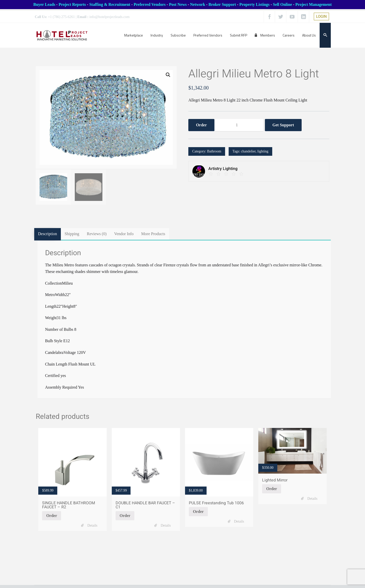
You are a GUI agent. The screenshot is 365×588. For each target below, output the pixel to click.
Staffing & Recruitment (110, 4)
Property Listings (254, 4)
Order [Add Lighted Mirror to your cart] (272, 488)
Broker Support (222, 4)
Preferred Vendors (150, 4)
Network (198, 4)
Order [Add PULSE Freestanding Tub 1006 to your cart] (198, 511)
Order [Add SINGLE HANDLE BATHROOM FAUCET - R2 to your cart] (52, 515)
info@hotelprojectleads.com (110, 17)
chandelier (248, 152)
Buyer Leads (44, 4)
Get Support (283, 125)
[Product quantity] (239, 126)
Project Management (313, 4)
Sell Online (282, 4)
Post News (178, 4)
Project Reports (72, 4)
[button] (168, 75)
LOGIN (321, 16)
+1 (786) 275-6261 (61, 17)
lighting (263, 152)
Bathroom (214, 152)
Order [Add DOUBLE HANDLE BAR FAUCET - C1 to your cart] (125, 515)
